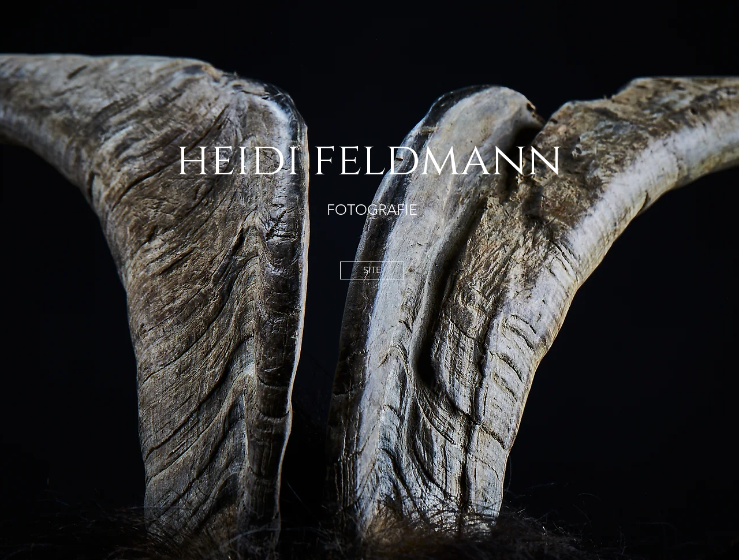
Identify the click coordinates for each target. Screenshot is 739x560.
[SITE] (372, 270)
